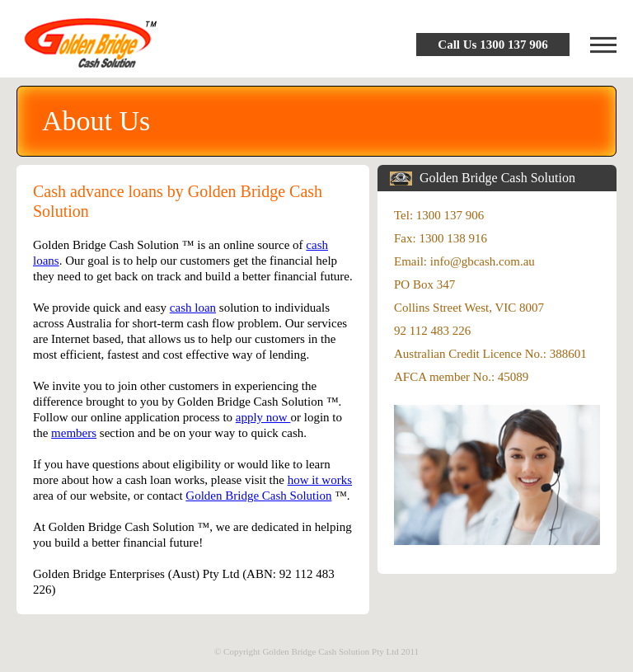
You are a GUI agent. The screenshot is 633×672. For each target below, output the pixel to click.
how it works (320, 480)
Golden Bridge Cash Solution (258, 496)
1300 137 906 (514, 45)
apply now (263, 417)
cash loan (193, 308)
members (74, 433)
